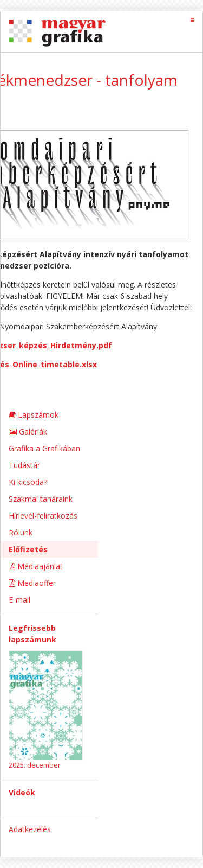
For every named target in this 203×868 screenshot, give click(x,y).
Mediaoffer (32, 583)
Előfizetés (28, 549)
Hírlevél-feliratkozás (43, 516)
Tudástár (24, 465)
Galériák (28, 432)
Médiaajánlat (36, 566)
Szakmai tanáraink (41, 499)
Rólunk (21, 532)
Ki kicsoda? (28, 482)
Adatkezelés (30, 829)
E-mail (19, 600)
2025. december (35, 765)
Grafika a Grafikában (44, 448)
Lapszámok (34, 415)
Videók (22, 792)
